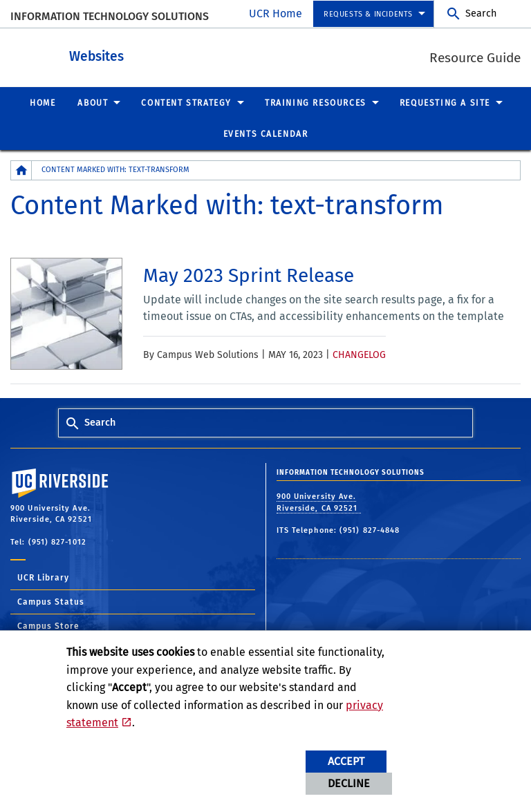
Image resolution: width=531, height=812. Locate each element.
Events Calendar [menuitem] (266, 133)
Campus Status (51, 601)
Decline (349, 783)
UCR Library (43, 577)
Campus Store (48, 625)
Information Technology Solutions (110, 16)
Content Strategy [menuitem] (186, 102)
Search (481, 13)
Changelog (359, 354)
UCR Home (276, 13)
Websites (173, 54)
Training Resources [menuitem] (316, 102)
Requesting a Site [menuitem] (445, 102)
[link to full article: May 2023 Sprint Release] (249, 275)
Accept (346, 761)
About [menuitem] (93, 102)
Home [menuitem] (43, 102)
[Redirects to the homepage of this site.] (21, 170)
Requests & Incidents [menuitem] (368, 14)
